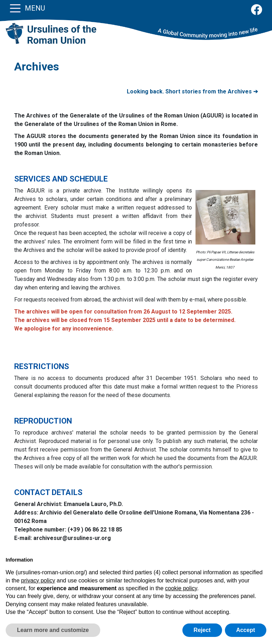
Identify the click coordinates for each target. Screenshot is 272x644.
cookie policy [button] (181, 588)
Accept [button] (246, 630)
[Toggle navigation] (15, 8)
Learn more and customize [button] (53, 630)
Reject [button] (202, 630)
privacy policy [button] (38, 580)
